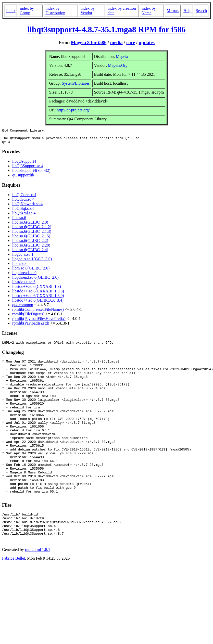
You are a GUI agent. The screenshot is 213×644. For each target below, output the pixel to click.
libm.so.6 (20, 267)
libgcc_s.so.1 (23, 257)
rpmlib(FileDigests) (28, 317)
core (131, 42)
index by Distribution (55, 11)
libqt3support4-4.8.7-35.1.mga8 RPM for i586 (107, 29)
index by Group (27, 11)
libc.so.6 (19, 221)
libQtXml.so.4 (24, 216)
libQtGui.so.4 (23, 202)
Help (187, 11)
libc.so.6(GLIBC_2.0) (30, 225)
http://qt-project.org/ (73, 110)
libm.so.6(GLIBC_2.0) (31, 271)
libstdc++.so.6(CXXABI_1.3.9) (38, 299)
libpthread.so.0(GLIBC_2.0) (35, 280)
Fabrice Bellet (14, 595)
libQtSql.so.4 (23, 211)
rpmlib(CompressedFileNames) (38, 312)
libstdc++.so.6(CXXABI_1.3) (37, 289)
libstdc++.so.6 (24, 285)
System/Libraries (76, 83)
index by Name (149, 11)
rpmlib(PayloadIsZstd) (31, 326)
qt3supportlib (23, 178)
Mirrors (173, 11)
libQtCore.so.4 (24, 198)
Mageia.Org (118, 65)
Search (201, 11)
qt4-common (23, 308)
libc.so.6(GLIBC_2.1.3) (32, 234)
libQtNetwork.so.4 (27, 207)
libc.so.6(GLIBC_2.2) (30, 244)
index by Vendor (88, 11)
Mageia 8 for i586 (89, 42)
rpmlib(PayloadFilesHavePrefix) (39, 322)
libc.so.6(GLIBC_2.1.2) (32, 230)
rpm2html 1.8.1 (38, 586)
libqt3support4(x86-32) (31, 173)
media (116, 42)
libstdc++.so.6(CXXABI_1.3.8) (38, 294)
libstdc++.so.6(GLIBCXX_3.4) (38, 303)
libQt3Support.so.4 (28, 169)
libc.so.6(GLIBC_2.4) (30, 253)
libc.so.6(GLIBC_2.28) (31, 248)
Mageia (122, 56)
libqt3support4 (24, 164)
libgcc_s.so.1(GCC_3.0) (32, 262)
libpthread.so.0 (24, 276)
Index (11, 11)
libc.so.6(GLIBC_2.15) (31, 239)
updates (147, 42)
